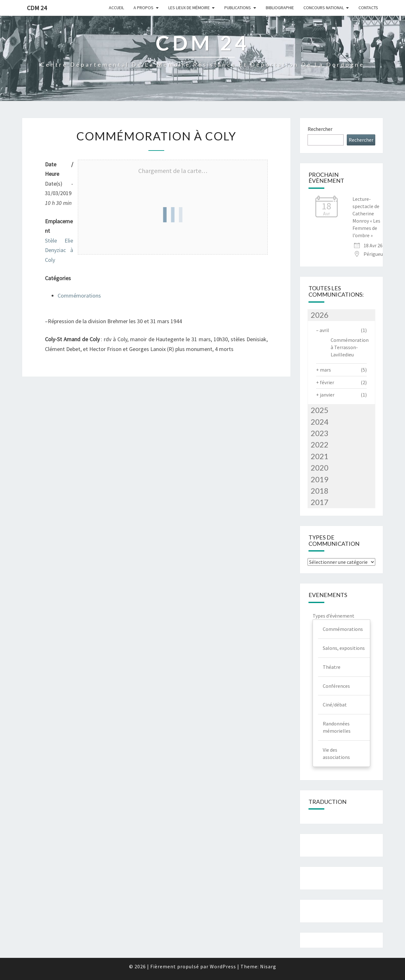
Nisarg (268, 966)
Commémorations (79, 296)
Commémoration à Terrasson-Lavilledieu (350, 347)
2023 (320, 433)
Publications (238, 8)
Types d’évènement (333, 616)
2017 (320, 502)
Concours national (324, 8)
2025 (320, 410)
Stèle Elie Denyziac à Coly (59, 250)
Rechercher (320, 129)
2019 (320, 479)
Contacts (368, 8)
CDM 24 (37, 8)
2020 (320, 468)
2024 (320, 422)
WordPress (223, 966)
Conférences (336, 686)
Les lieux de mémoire (189, 8)
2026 (320, 315)
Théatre (332, 667)
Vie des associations (336, 753)
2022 (320, 444)
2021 (320, 456)
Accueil (116, 8)
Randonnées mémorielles (337, 727)
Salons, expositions (344, 648)
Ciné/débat (335, 705)
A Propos (143, 8)
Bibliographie (280, 8)
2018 (320, 491)
